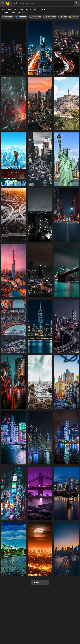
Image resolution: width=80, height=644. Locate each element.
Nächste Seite (40, 583)
